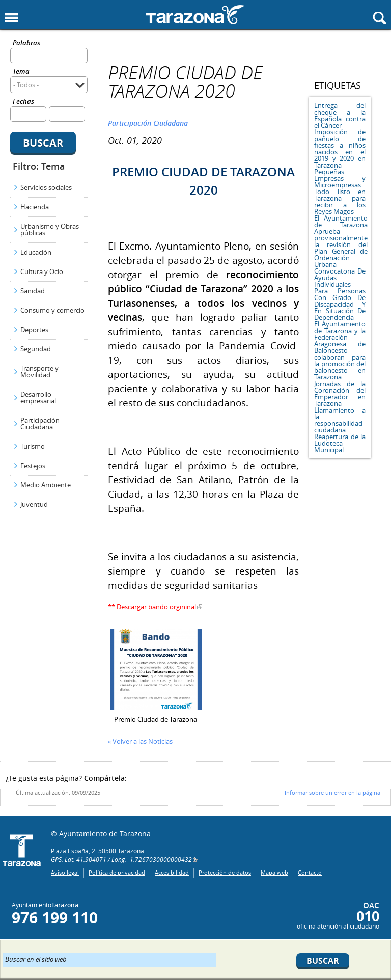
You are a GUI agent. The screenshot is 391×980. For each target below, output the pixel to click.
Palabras (26, 44)
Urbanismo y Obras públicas (50, 229)
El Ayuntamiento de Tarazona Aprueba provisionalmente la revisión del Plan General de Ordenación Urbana (341, 241)
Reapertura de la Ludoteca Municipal (340, 443)
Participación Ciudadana (40, 424)
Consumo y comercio (52, 310)
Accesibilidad (172, 872)
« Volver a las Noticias (140, 741)
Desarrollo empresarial (38, 398)
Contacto (310, 872)
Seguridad (36, 349)
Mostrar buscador (380, 18)
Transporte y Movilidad (39, 372)
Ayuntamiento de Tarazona (195, 15)
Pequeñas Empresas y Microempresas (340, 178)
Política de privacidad (117, 872)
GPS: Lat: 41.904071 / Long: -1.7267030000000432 (121, 859)
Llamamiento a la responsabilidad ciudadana (340, 420)
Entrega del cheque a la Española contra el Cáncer (340, 115)
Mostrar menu (11, 18)
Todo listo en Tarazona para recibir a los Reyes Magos (340, 201)
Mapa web (274, 872)
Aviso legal (65, 872)
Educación (36, 252)
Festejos (33, 466)
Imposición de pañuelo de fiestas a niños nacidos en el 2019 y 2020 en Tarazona (340, 148)
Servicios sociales (46, 187)
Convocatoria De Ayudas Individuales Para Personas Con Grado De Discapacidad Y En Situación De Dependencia (340, 294)
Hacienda (35, 207)
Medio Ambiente (46, 485)
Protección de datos (225, 872)
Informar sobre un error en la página (332, 792)
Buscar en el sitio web (36, 959)
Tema (21, 72)
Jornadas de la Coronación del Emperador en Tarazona (340, 393)
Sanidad (33, 291)
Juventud (34, 504)
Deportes (34, 330)
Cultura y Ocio (42, 271)
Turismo (33, 446)
